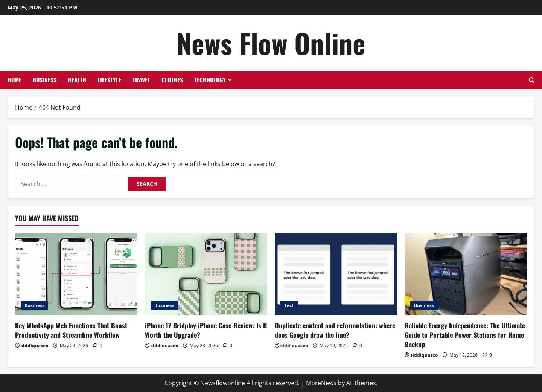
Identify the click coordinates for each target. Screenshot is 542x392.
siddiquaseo (34, 345)
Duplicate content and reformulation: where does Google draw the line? (335, 330)
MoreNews (321, 383)
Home (14, 80)
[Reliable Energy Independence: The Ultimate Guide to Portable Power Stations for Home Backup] (466, 274)
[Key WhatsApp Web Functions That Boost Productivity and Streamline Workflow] (76, 274)
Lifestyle (109, 80)
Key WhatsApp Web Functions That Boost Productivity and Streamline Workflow (71, 330)
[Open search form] (532, 80)
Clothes (172, 80)
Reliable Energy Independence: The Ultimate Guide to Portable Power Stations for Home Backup (465, 335)
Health (77, 80)
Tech (289, 305)
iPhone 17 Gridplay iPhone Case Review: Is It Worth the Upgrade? (206, 330)
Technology (210, 80)
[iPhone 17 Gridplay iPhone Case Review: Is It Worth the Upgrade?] (206, 274)
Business (45, 80)
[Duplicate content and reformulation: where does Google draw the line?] (336, 274)
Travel (141, 80)
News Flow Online (271, 43)
